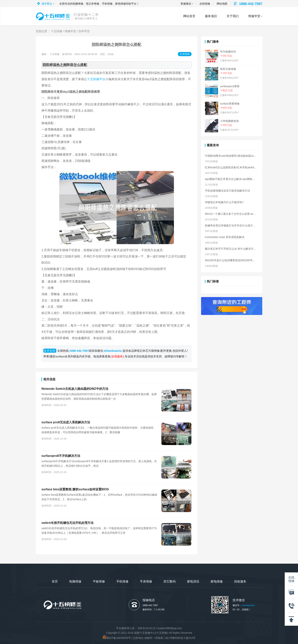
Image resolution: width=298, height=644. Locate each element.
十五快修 (56, 31)
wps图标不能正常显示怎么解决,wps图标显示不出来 (231, 179)
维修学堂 (254, 16)
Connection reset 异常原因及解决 (225, 237)
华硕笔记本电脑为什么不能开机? (224, 202)
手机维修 (122, 581)
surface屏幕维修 (230, 104)
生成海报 (185, 54)
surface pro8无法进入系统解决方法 (66, 422)
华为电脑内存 (228, 52)
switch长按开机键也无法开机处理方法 (67, 523)
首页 (55, 581)
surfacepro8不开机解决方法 (61, 456)
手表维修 (146, 581)
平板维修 (99, 581)
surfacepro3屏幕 (230, 86)
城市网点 (47, 4)
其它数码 (170, 581)
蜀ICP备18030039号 (119, 638)
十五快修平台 (96, 79)
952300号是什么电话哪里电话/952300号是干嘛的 (231, 260)
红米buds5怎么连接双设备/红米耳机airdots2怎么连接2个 (231, 167)
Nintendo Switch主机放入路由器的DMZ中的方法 (75, 389)
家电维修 (217, 581)
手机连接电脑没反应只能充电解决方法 (227, 191)
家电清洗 (193, 581)
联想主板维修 (228, 69)
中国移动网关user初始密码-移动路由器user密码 (231, 156)
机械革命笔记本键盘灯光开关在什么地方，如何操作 (231, 225)
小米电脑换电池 (229, 121)
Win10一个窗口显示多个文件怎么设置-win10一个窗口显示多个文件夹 (231, 214)
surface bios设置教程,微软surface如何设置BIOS (75, 489)
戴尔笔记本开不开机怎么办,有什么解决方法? (231, 249)
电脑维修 (75, 581)
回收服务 (240, 581)
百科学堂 (84, 31)
